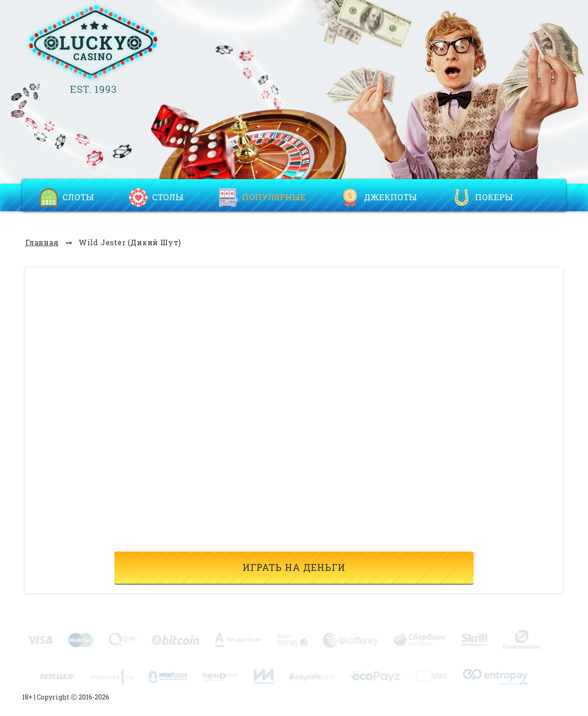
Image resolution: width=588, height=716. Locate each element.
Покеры (494, 197)
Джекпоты (390, 197)
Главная (42, 242)
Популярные (274, 197)
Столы (168, 197)
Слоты (78, 197)
